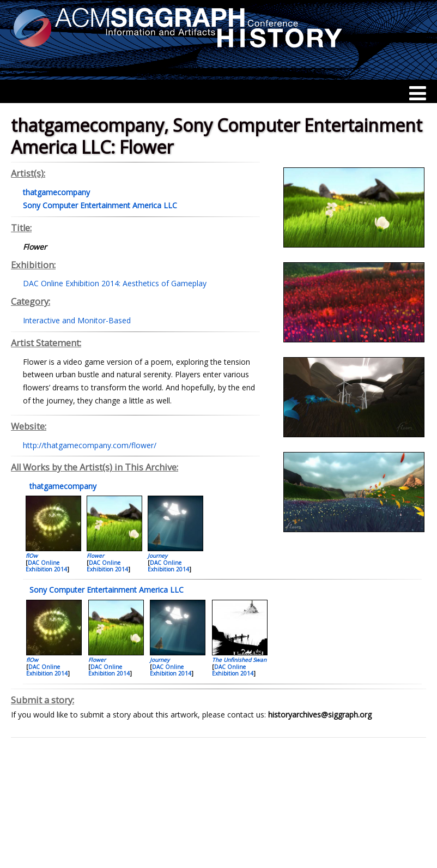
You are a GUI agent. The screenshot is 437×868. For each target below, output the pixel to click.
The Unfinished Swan (239, 660)
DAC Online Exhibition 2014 (46, 566)
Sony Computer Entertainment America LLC (105, 590)
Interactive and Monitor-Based (77, 320)
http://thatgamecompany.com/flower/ (90, 445)
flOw (32, 556)
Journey (157, 556)
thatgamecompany (62, 486)
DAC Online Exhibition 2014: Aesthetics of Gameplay (115, 283)
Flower (95, 556)
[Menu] (418, 93)
